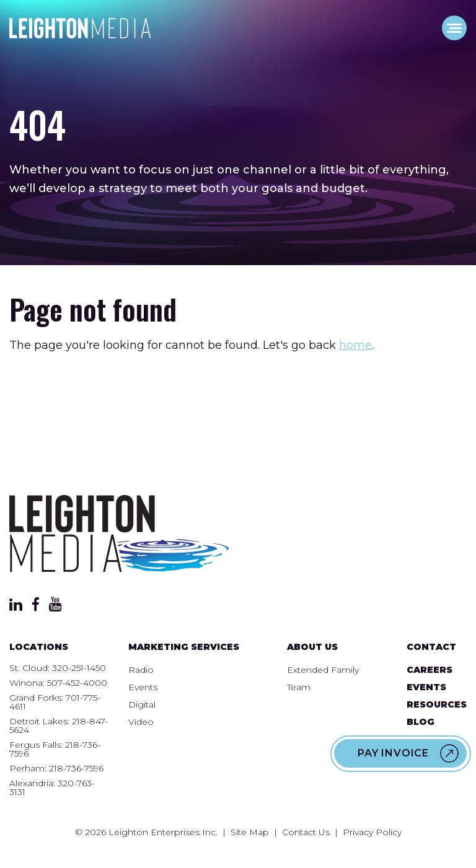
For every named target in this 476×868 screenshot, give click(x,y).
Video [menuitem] (141, 722)
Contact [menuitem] (431, 647)
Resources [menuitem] (437, 704)
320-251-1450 (79, 668)
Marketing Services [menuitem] (184, 647)
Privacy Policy (372, 832)
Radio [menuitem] (141, 670)
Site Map (250, 832)
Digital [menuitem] (142, 704)
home (355, 345)
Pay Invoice (393, 753)
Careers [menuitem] (430, 670)
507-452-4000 (77, 683)
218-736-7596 (76, 768)
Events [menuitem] (143, 687)
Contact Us (306, 832)
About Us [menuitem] (312, 647)
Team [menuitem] (299, 687)
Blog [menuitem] (421, 722)
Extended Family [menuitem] (323, 670)
